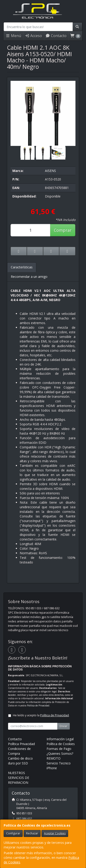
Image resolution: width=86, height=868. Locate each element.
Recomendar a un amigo (29, 277)
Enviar (64, 726)
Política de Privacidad (38, 705)
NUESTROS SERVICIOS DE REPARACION (19, 778)
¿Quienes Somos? (60, 753)
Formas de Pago (59, 749)
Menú (13, 36)
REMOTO (54, 758)
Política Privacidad (21, 744)
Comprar (63, 230)
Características (22, 267)
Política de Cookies (61, 744)
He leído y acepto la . (41, 715)
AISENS (50, 171)
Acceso (33, 36)
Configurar (13, 833)
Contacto (56, 36)
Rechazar (32, 833)
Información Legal (60, 739)
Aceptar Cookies (55, 833)
